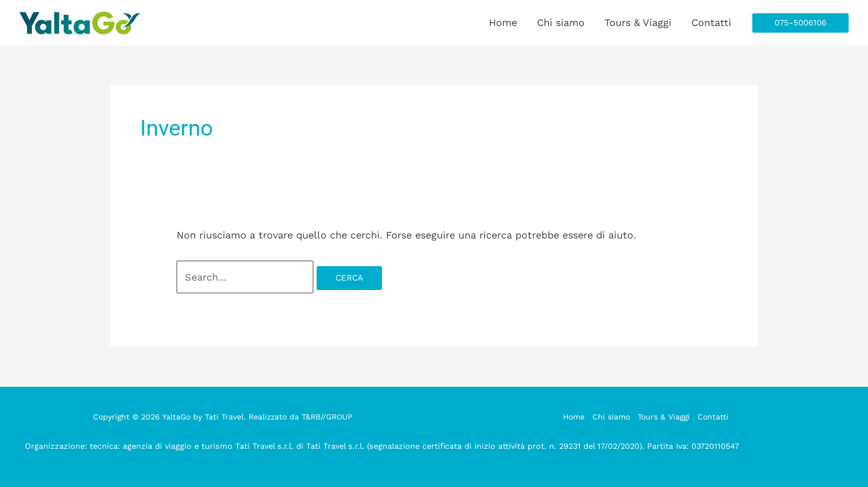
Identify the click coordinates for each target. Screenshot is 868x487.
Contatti (711, 22)
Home (503, 22)
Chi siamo (561, 22)
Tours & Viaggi (638, 22)
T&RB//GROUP (327, 417)
